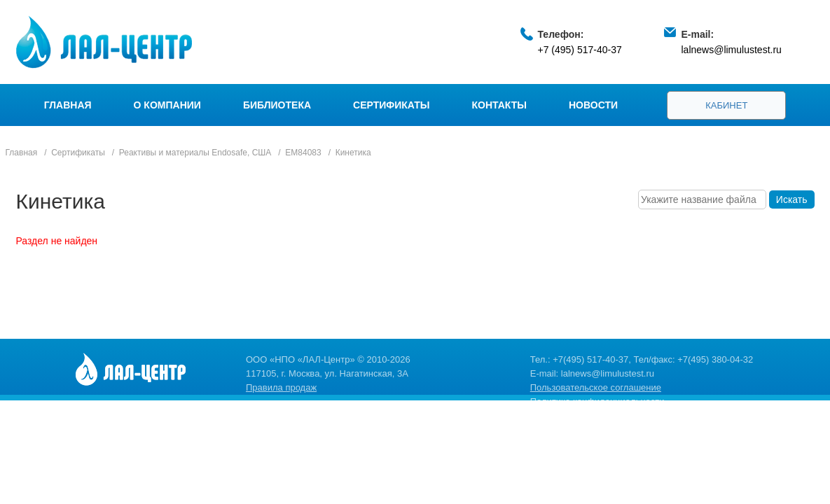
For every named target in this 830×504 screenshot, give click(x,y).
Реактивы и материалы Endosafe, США (195, 153)
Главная (68, 105)
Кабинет (726, 105)
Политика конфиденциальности (597, 401)
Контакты (499, 105)
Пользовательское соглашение (596, 387)
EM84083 (303, 153)
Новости (593, 105)
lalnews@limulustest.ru (732, 50)
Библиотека (277, 105)
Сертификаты (391, 105)
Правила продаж (281, 387)
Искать (792, 199)
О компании (167, 105)
